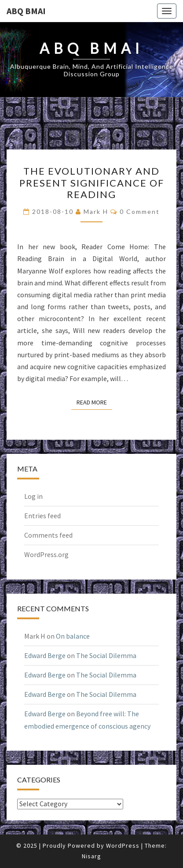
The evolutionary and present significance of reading (92, 183)
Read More (94, 402)
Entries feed (42, 516)
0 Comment (140, 211)
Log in (33, 496)
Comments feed (48, 535)
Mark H (96, 211)
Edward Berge (45, 655)
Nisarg (91, 856)
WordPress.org (46, 554)
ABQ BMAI (26, 11)
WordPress (123, 846)
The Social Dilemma (106, 655)
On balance (73, 636)
